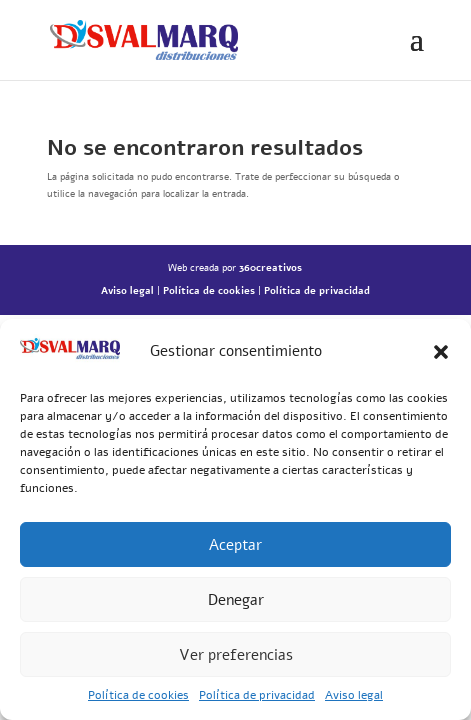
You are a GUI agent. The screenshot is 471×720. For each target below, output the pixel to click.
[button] (441, 352)
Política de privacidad (257, 695)
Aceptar (235, 545)
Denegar (236, 600)
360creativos (270, 268)
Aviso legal (354, 695)
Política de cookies (138, 695)
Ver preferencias (236, 655)
